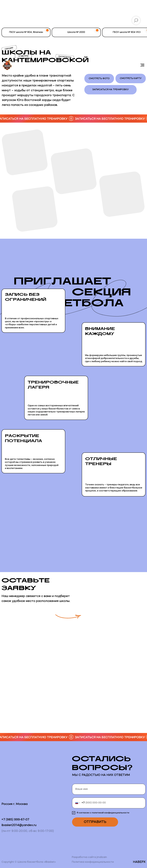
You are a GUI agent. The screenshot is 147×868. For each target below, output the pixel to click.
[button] (117, 608)
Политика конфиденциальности (93, 862)
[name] (109, 789)
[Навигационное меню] (142, 65)
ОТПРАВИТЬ (95, 822)
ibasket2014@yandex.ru (19, 825)
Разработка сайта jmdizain (89, 857)
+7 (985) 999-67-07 (15, 820)
